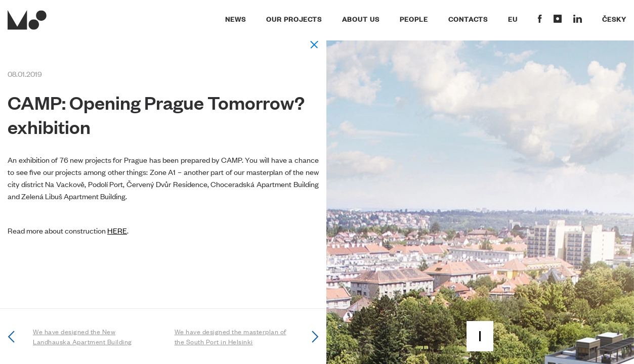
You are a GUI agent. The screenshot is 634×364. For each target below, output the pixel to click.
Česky (614, 19)
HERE (117, 230)
